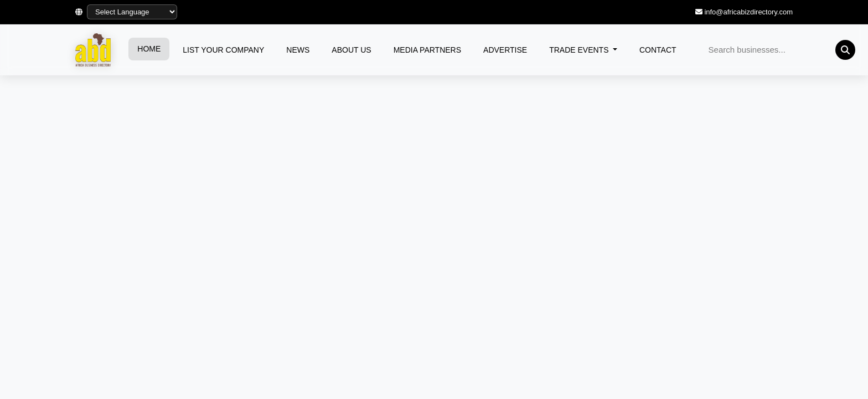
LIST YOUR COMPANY (223, 50)
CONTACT (658, 50)
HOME (149, 49)
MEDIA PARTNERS (427, 50)
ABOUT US (351, 50)
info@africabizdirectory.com (748, 12)
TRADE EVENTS (580, 50)
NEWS (298, 50)
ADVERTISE (505, 50)
